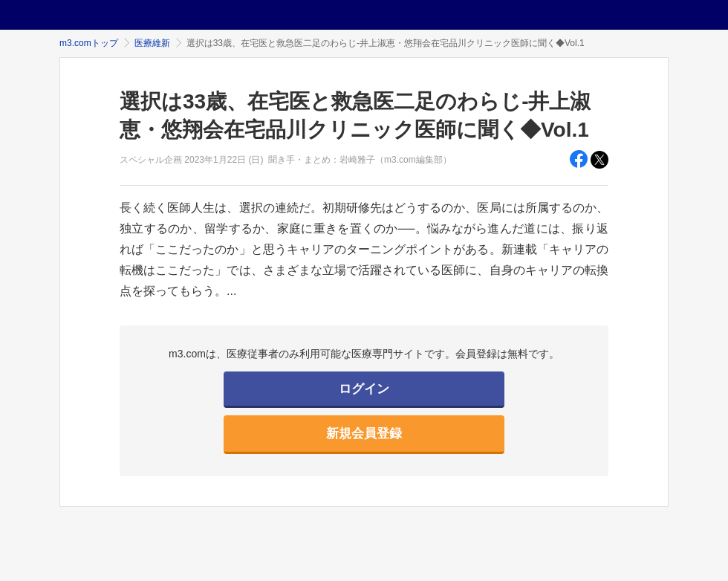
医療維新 (152, 43)
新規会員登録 (364, 434)
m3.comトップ (89, 43)
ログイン (364, 389)
